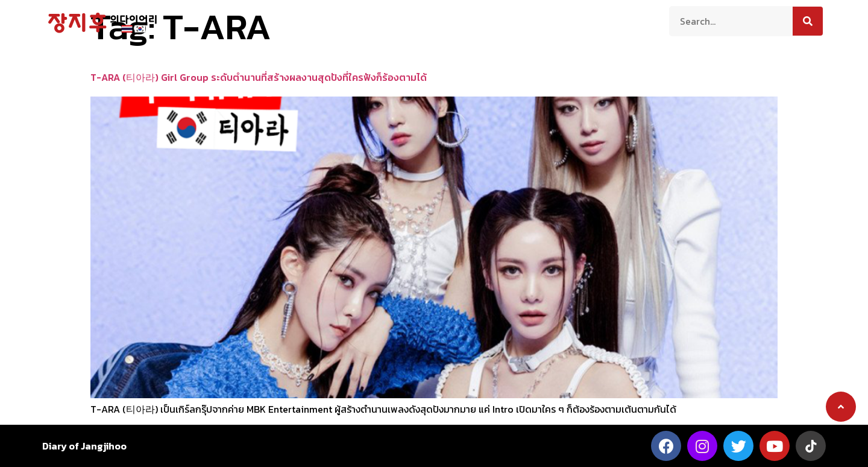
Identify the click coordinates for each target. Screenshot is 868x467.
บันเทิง (525, 20)
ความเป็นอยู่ (417, 20)
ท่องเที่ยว (357, 20)
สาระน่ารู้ (477, 20)
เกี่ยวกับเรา (298, 20)
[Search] (808, 21)
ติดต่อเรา (574, 20)
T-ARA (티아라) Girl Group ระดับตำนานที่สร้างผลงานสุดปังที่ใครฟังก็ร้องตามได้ (259, 77)
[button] (841, 407)
